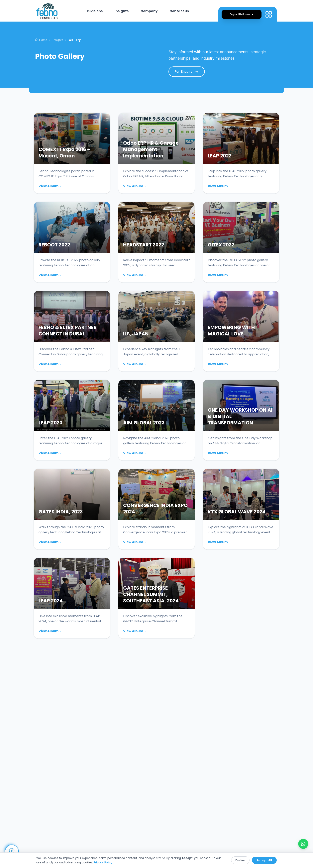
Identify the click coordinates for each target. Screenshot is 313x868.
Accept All (264, 860)
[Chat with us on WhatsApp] (303, 844)
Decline (240, 860)
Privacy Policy (103, 862)
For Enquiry (187, 72)
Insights (58, 40)
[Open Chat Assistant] (12, 851)
